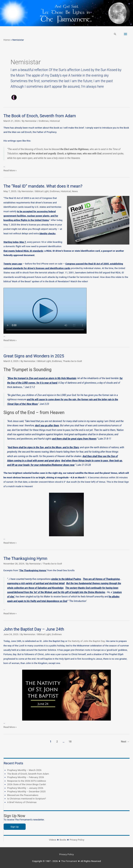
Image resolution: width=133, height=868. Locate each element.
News (75, 191)
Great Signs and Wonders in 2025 (34, 356)
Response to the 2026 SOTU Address (27, 781)
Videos (53, 840)
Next (125, 742)
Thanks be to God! (72, 361)
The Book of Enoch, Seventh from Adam (40, 116)
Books (63, 840)
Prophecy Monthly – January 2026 (25, 788)
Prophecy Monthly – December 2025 (26, 791)
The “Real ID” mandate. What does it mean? (43, 186)
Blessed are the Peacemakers (23, 795)
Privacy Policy (77, 840)
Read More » (10, 170)
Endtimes (44, 121)
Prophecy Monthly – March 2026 (24, 770)
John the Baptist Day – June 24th (34, 629)
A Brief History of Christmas (22, 802)
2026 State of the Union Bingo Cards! (27, 784)
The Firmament (69, 861)
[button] (115, 34)
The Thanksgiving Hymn (25, 559)
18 (70, 742)
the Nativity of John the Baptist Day (86, 641)
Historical (55, 121)
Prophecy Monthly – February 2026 (26, 777)
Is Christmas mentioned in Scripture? (27, 799)
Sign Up (15, 827)
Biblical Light (42, 191)
